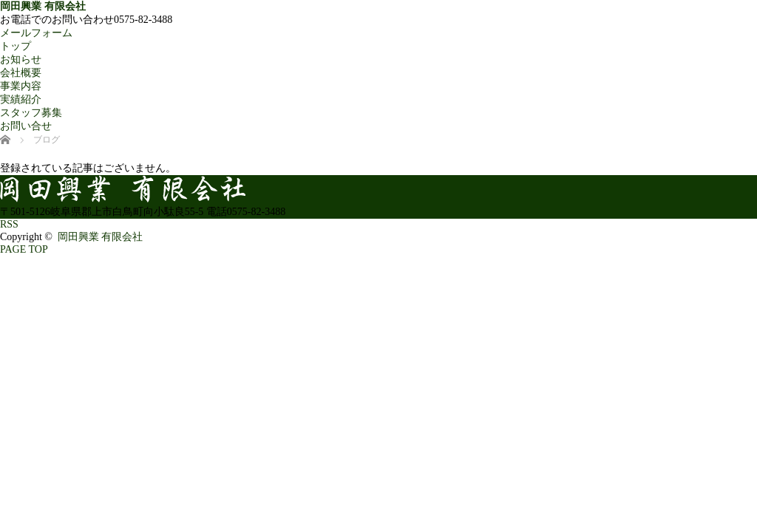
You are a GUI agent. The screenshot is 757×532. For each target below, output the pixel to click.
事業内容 (21, 86)
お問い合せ (26, 126)
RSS (9, 224)
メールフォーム (36, 33)
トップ (16, 46)
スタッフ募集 (31, 113)
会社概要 (21, 73)
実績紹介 (21, 99)
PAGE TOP (24, 249)
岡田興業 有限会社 (43, 6)
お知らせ (21, 59)
